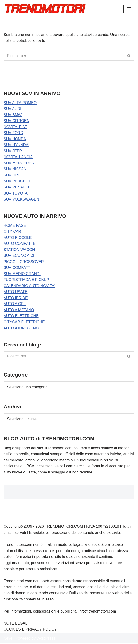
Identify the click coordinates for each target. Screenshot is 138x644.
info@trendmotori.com (97, 612)
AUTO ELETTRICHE (21, 317)
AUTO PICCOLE (18, 238)
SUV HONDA (15, 139)
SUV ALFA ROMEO (20, 103)
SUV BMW (13, 115)
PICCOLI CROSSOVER (24, 262)
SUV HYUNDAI (16, 145)
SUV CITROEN (16, 121)
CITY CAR (12, 232)
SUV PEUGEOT (17, 182)
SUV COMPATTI (18, 268)
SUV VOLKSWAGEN (21, 199)
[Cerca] (64, 56)
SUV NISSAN (15, 169)
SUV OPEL (13, 175)
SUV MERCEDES (19, 163)
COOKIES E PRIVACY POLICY (30, 630)
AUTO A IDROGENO (21, 329)
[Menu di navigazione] (129, 9)
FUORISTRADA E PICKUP (26, 280)
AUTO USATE (16, 292)
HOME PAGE (15, 226)
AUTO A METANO (19, 311)
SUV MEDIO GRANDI (22, 274)
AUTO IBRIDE (16, 298)
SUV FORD (13, 133)
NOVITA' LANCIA (18, 157)
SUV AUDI (12, 109)
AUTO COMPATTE (20, 244)
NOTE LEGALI (16, 624)
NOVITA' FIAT (15, 127)
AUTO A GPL (15, 304)
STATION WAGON (19, 250)
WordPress (46, 639)
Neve (8, 639)
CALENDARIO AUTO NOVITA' (29, 286)
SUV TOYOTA (16, 194)
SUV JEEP (13, 151)
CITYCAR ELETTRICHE (24, 323)
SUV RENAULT (17, 187)
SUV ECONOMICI (19, 256)
